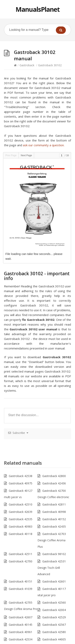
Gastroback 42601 (54, 581)
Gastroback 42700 (21, 561)
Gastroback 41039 (21, 589)
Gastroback (27, 65)
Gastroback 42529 (54, 617)
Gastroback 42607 (21, 617)
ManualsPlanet (38, 9)
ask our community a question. (44, 145)
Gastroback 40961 (21, 632)
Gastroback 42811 (54, 504)
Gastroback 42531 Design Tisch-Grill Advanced (52, 568)
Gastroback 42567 (54, 625)
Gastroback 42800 (54, 476)
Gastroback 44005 (54, 639)
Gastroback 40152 (54, 519)
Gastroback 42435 (54, 526)
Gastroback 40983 (21, 526)
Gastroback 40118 (21, 534)
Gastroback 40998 (54, 512)
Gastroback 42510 (21, 504)
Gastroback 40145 (21, 625)
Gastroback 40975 (21, 483)
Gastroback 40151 (21, 581)
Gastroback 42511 (21, 554)
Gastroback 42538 (21, 476)
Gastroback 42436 (54, 483)
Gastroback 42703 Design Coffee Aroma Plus (52, 540)
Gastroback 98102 (54, 554)
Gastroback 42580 (54, 632)
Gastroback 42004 (54, 610)
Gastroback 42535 (21, 519)
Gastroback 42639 (21, 512)
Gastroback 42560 (54, 603)
